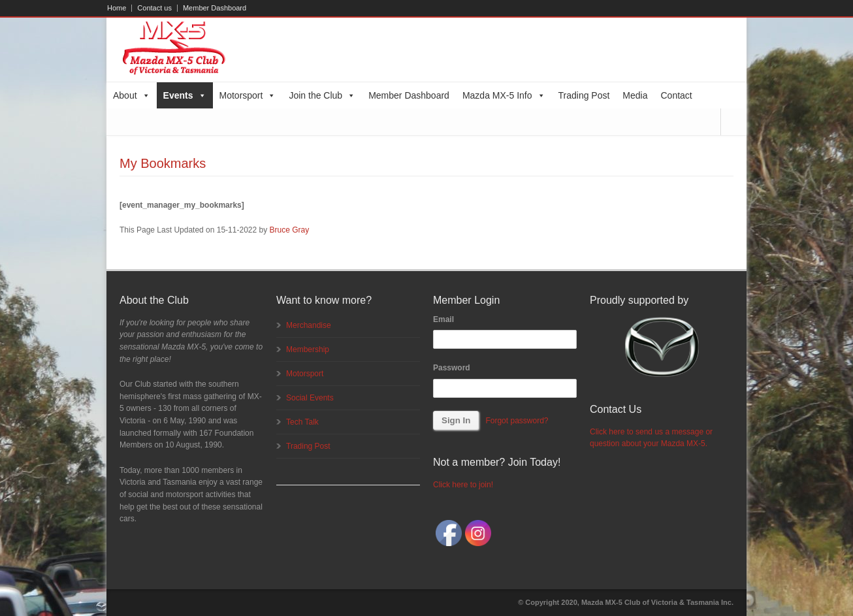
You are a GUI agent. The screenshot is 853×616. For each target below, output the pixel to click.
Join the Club (322, 95)
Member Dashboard (215, 8)
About (132, 95)
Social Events (310, 398)
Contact (677, 95)
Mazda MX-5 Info (504, 95)
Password (452, 368)
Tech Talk (302, 422)
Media (635, 95)
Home (117, 8)
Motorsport (248, 95)
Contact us (154, 8)
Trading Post (584, 95)
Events (185, 95)
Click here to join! (463, 485)
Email (443, 319)
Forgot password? (517, 421)
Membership (308, 349)
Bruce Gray (290, 230)
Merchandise (309, 325)
